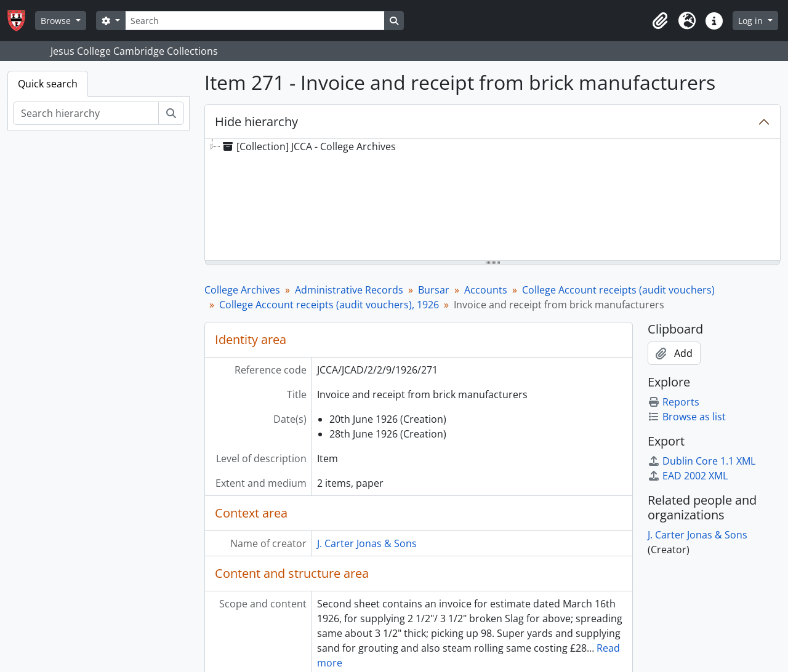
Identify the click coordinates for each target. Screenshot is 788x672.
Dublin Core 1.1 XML (702, 461)
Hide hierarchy (256, 122)
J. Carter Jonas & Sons (367, 543)
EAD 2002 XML (688, 476)
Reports (673, 402)
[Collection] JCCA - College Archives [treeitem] (308, 146)
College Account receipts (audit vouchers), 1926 (329, 305)
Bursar (434, 290)
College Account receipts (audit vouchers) (618, 290)
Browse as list (687, 417)
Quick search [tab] (48, 84)
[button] (660, 21)
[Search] (255, 21)
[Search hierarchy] (86, 113)
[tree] (492, 201)
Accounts (486, 290)
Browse (57, 21)
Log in (752, 21)
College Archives (242, 290)
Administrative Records (349, 290)
